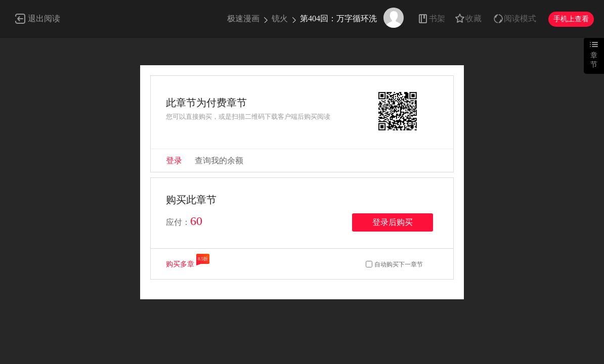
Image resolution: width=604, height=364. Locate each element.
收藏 (473, 18)
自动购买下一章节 (399, 264)
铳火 (280, 18)
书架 (437, 18)
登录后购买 (393, 222)
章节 (594, 60)
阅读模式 (520, 18)
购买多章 (180, 264)
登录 (174, 161)
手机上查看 (571, 19)
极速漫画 (243, 18)
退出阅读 (44, 18)
